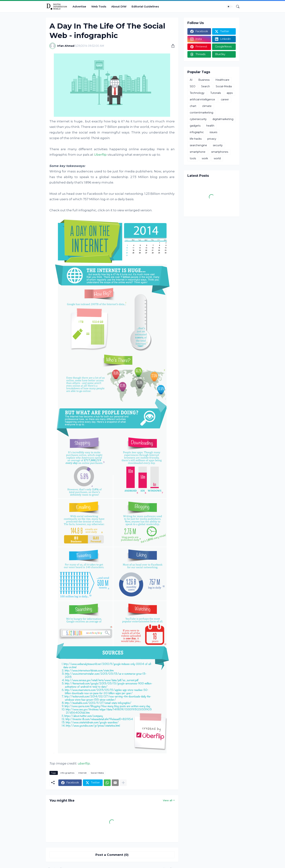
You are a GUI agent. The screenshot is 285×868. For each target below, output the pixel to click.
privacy (212, 139)
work (205, 158)
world (217, 158)
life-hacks (196, 139)
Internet (83, 773)
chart (193, 106)
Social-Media (97, 773)
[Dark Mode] (230, 7)
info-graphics (67, 773)
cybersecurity (198, 119)
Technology (197, 93)
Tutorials (216, 93)
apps (230, 93)
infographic (197, 132)
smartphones (220, 152)
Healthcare (222, 80)
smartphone (198, 152)
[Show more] (123, 783)
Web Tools (99, 6)
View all (167, 800)
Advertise (79, 6)
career (225, 99)
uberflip (84, 763)
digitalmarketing (223, 119)
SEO (193, 86)
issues (213, 132)
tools (193, 158)
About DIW (119, 6)
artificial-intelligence (202, 99)
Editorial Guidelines (145, 6)
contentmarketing (201, 113)
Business (204, 80)
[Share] (172, 46)
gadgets (195, 126)
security (218, 145)
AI (191, 80)
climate (207, 106)
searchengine (198, 145)
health (210, 126)
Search (206, 86)
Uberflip (100, 155)
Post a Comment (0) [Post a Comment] (112, 855)
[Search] (236, 7)
